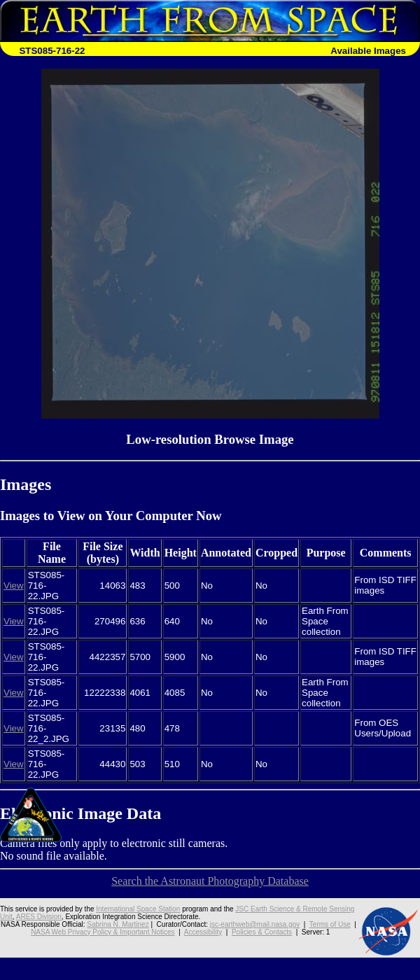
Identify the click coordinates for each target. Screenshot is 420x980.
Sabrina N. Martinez (118, 924)
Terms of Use (330, 924)
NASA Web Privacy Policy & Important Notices (103, 932)
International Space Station (138, 909)
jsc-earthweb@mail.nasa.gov (255, 924)
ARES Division (39, 917)
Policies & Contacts (262, 932)
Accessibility (203, 932)
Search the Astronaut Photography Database (210, 881)
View (14, 586)
